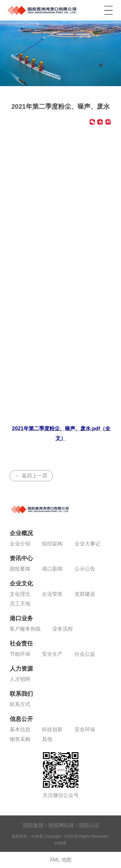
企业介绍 (20, 544)
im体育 (42, 9)
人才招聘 (20, 679)
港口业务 (21, 618)
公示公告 (85, 569)
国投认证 (89, 825)
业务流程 (63, 629)
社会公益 (85, 654)
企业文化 (21, 584)
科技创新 (52, 729)
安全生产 (52, 654)
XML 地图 (60, 860)
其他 (47, 739)
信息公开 (21, 719)
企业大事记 (87, 544)
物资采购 (20, 739)
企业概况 (21, 533)
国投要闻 (20, 569)
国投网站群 (61, 825)
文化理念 (20, 594)
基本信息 (20, 729)
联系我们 (21, 694)
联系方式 (20, 704)
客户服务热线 (25, 629)
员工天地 (20, 604)
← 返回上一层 (31, 476)
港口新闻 (52, 569)
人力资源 (21, 669)
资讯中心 (21, 558)
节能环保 (20, 654)
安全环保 (85, 729)
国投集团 (33, 825)
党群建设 (85, 594)
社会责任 (21, 644)
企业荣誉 (52, 594)
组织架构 (52, 544)
